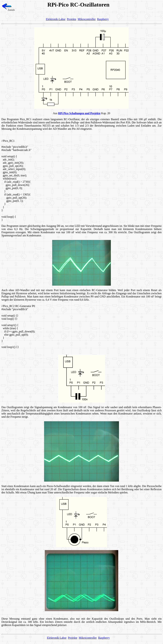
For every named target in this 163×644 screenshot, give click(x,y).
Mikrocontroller (87, 19)
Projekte (71, 19)
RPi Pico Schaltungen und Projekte (79, 113)
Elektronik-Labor (56, 19)
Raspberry (103, 19)
